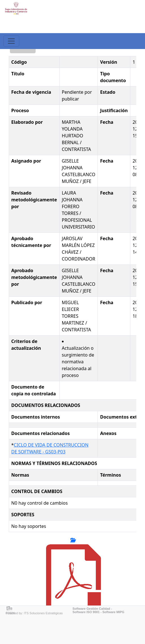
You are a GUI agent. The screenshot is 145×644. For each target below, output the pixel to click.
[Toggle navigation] (11, 41)
